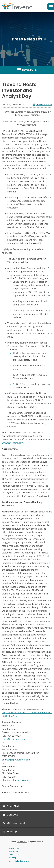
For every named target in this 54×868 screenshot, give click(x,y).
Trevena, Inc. (22, 842)
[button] (51, 7)
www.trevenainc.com (13, 443)
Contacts (12, 815)
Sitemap (12, 831)
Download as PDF (42, 105)
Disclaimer (14, 851)
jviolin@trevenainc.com (14, 739)
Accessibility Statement (19, 861)
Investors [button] (27, 70)
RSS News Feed (16, 823)
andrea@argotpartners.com (16, 760)
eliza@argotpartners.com (15, 780)
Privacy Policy (15, 848)
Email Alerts (14, 806)
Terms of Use (15, 855)
